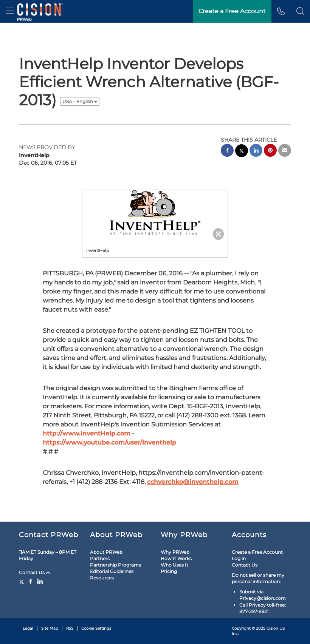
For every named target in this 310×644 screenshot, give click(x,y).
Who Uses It (174, 565)
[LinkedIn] (40, 581)
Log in (239, 558)
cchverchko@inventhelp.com (193, 482)
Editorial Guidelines (112, 571)
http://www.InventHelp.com (87, 433)
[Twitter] (22, 581)
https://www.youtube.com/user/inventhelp (109, 442)
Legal (28, 628)
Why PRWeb (175, 552)
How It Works (176, 558)
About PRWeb (106, 552)
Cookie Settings (96, 628)
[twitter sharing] (242, 152)
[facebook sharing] (227, 151)
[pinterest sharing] (270, 151)
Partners (100, 558)
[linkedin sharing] (256, 151)
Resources (102, 578)
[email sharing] (285, 151)
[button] (300, 11)
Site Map (50, 628)
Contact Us (35, 572)
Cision (272, 628)
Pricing (169, 571)
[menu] (10, 11)
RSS (70, 628)
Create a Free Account (232, 11)
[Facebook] (31, 581)
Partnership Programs (115, 565)
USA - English (80, 101)
